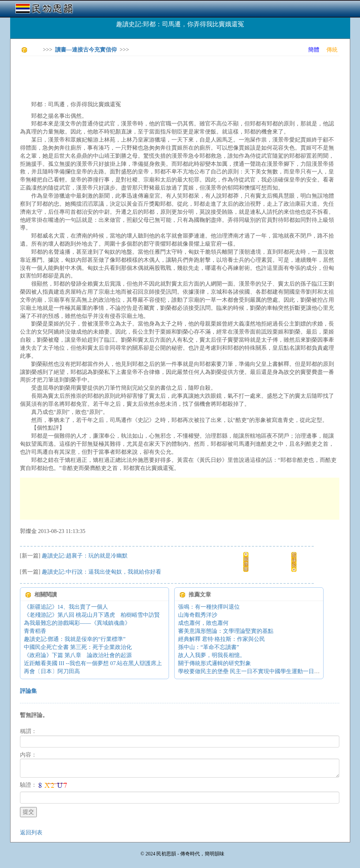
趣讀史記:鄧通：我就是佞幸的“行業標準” (75, 639)
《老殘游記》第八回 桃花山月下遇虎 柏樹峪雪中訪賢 (92, 615)
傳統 (332, 50)
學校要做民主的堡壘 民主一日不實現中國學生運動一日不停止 (254, 671)
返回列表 (31, 832)
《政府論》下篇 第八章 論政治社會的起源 (78, 655)
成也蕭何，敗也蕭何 (203, 623)
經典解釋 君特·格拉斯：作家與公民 (222, 639)
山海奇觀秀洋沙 (198, 615)
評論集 (28, 691)
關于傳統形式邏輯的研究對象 (215, 663)
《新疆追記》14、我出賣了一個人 (66, 607)
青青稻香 (35, 631)
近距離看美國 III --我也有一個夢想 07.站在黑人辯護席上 (93, 663)
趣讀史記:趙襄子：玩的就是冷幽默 (84, 556)
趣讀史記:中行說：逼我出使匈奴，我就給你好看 (101, 572)
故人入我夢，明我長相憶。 (212, 655)
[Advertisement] (148, 77)
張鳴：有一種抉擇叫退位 (209, 607)
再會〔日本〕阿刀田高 (52, 671)
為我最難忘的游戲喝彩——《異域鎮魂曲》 (77, 623)
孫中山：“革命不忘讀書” (209, 647)
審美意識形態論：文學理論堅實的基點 (226, 631)
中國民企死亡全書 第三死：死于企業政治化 (78, 647)
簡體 (314, 50)
